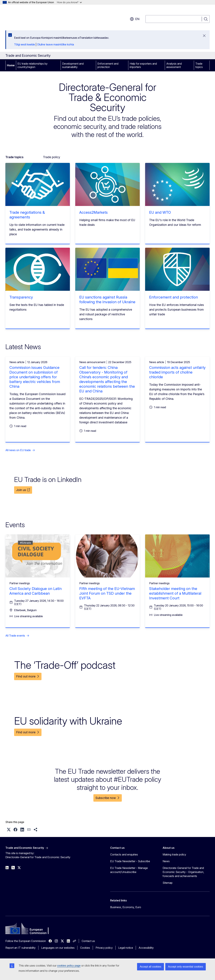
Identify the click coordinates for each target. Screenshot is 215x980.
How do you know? (69, 2)
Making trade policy (174, 854)
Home (11, 65)
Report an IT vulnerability (20, 948)
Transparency (21, 297)
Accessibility (146, 948)
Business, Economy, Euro (126, 907)
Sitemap (168, 883)
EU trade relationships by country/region (33, 65)
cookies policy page (69, 966)
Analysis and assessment (174, 65)
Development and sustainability (73, 65)
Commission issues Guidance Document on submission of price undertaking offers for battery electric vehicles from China (35, 377)
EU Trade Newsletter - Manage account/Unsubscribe (129, 870)
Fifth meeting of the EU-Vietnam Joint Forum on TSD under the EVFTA (107, 593)
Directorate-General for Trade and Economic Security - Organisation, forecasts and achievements (183, 872)
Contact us (88, 941)
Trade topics (199, 65)
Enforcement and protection (108, 65)
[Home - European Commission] (33, 17)
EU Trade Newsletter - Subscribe (130, 861)
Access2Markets (93, 212)
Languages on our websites (58, 948)
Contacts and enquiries (124, 854)
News (166, 861)
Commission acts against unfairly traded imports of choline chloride (177, 372)
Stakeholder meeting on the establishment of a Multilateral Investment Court (175, 593)
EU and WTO (160, 212)
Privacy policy (104, 948)
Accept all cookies (150, 967)
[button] (9, 830)
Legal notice (126, 948)
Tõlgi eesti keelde (25, 44)
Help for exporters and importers (143, 65)
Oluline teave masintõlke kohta (56, 44)
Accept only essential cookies (186, 967)
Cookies (85, 948)
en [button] (135, 19)
